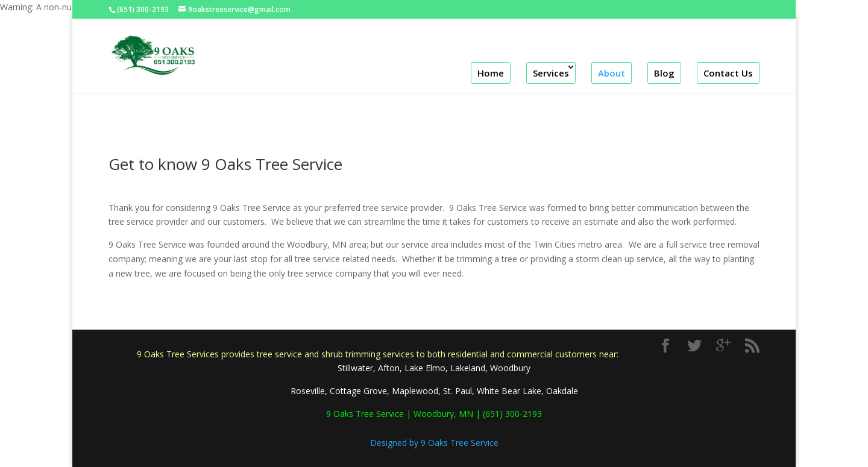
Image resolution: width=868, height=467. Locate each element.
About (612, 73)
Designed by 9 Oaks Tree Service (434, 443)
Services (551, 73)
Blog (664, 73)
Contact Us (728, 73)
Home (491, 73)
